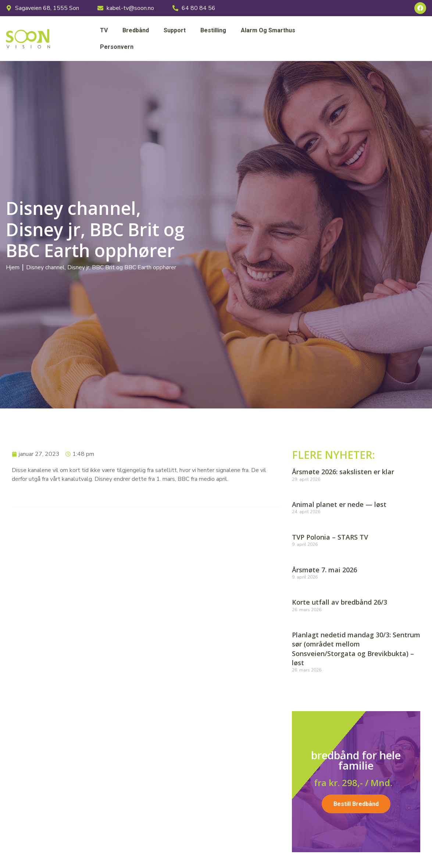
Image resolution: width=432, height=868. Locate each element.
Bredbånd (136, 30)
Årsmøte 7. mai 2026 (324, 570)
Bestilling (213, 30)
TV (104, 30)
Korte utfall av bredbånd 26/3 (340, 602)
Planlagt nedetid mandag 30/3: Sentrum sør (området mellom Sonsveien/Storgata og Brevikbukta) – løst (356, 649)
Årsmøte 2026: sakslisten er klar (343, 472)
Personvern (117, 47)
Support (175, 30)
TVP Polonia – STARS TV (330, 537)
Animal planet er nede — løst (339, 504)
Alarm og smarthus (268, 30)
